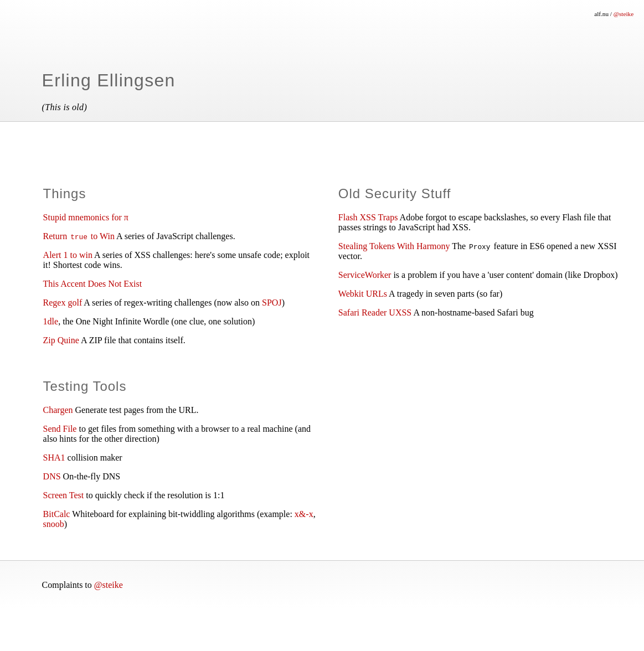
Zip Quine (61, 340)
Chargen (58, 410)
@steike (624, 14)
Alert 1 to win (68, 255)
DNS (52, 476)
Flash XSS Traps (368, 217)
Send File (60, 429)
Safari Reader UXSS (375, 312)
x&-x (304, 514)
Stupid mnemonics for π (86, 217)
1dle (51, 321)
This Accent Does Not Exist (93, 284)
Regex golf (63, 303)
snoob (54, 524)
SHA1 (54, 458)
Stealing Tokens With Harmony (394, 246)
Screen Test (64, 495)
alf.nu (601, 14)
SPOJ (272, 303)
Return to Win (79, 236)
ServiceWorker (365, 275)
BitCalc (57, 514)
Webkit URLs (363, 294)
